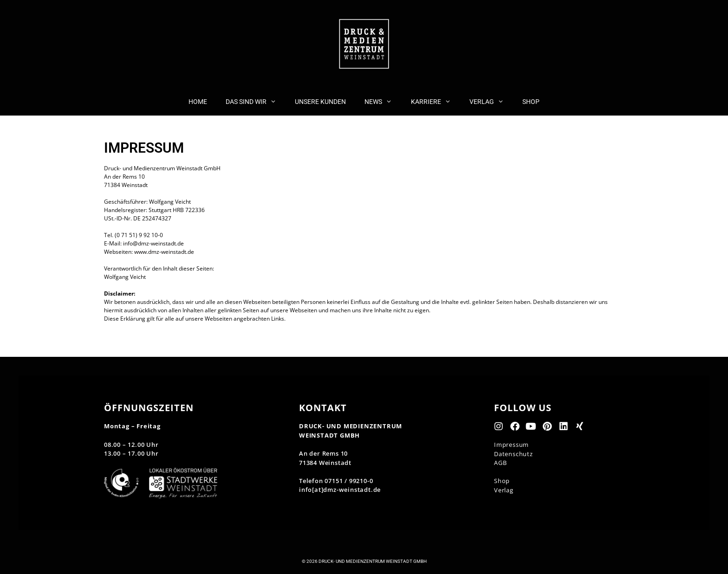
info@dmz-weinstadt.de (153, 243)
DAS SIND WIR (256, 102)
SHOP (531, 102)
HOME (198, 102)
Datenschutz (513, 454)
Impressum (511, 445)
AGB (500, 463)
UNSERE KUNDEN (320, 102)
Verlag (504, 490)
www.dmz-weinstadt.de (164, 252)
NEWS (383, 102)
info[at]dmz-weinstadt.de (340, 490)
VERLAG (491, 102)
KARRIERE (435, 102)
